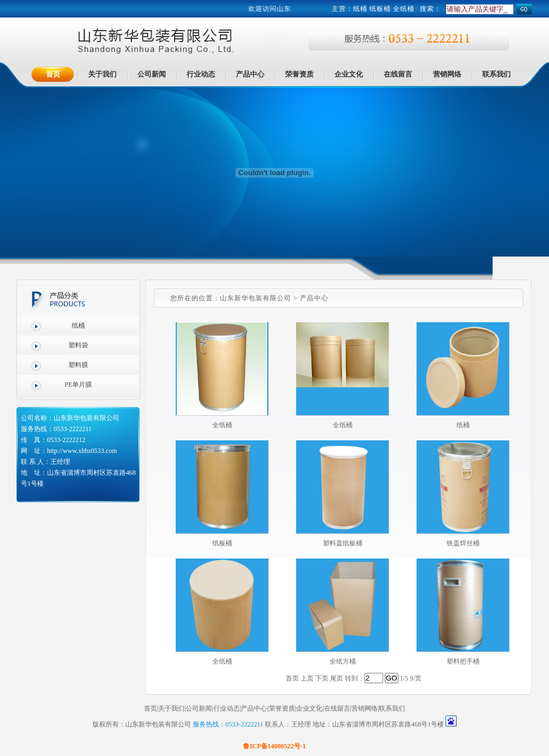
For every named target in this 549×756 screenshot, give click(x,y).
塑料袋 (78, 345)
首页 (151, 708)
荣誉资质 (282, 708)
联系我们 (392, 708)
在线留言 (337, 708)
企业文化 (309, 708)
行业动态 (227, 708)
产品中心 (254, 708)
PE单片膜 (78, 385)
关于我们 (171, 708)
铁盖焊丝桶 (463, 543)
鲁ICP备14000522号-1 (274, 746)
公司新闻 (199, 708)
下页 (322, 678)
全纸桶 (222, 425)
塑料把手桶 (463, 661)
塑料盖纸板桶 (343, 543)
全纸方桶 (343, 661)
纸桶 (360, 9)
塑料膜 (78, 365)
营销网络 (365, 708)
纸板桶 (222, 543)
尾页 (337, 678)
